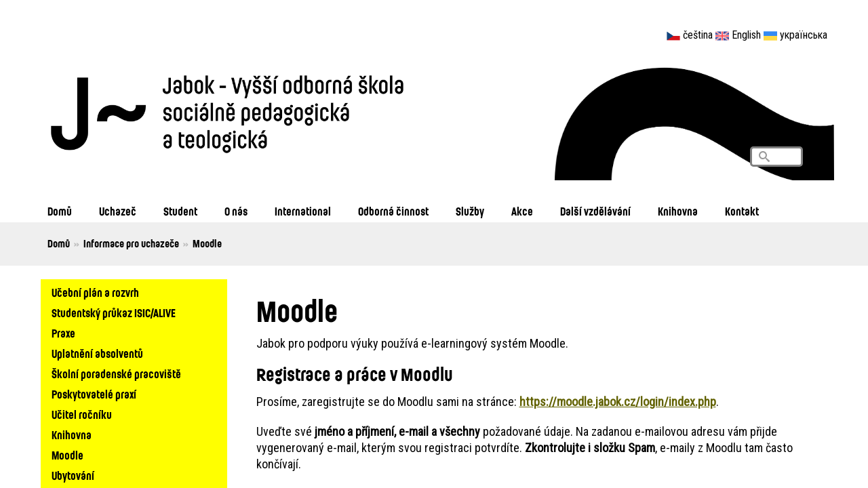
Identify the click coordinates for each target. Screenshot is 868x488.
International (303, 211)
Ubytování (73, 475)
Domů (60, 211)
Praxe (63, 333)
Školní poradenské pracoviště (116, 374)
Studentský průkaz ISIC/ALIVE (114, 313)
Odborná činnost (393, 211)
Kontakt (742, 211)
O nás (236, 211)
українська (804, 35)
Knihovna (678, 211)
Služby (470, 211)
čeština (698, 35)
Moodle (67, 455)
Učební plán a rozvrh (95, 292)
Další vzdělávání (595, 211)
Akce (522, 211)
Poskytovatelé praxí (94, 394)
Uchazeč (118, 211)
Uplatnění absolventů (97, 353)
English (746, 35)
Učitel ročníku (82, 414)
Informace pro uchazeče (131, 243)
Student (180, 211)
